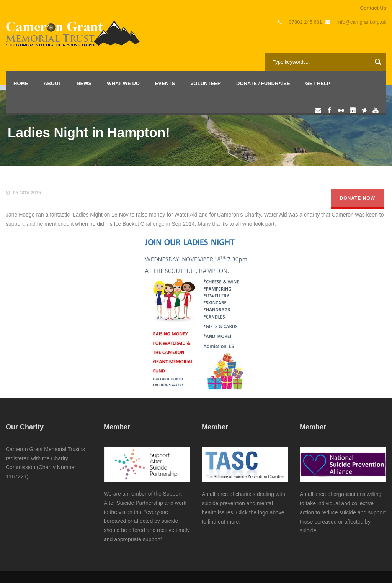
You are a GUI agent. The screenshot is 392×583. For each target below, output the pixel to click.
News (84, 83)
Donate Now (358, 198)
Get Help (318, 83)
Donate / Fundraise (263, 83)
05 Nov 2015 (27, 193)
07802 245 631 (306, 22)
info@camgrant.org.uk (362, 22)
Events (165, 83)
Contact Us (373, 8)
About (52, 83)
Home (21, 83)
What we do (123, 83)
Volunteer (206, 83)
